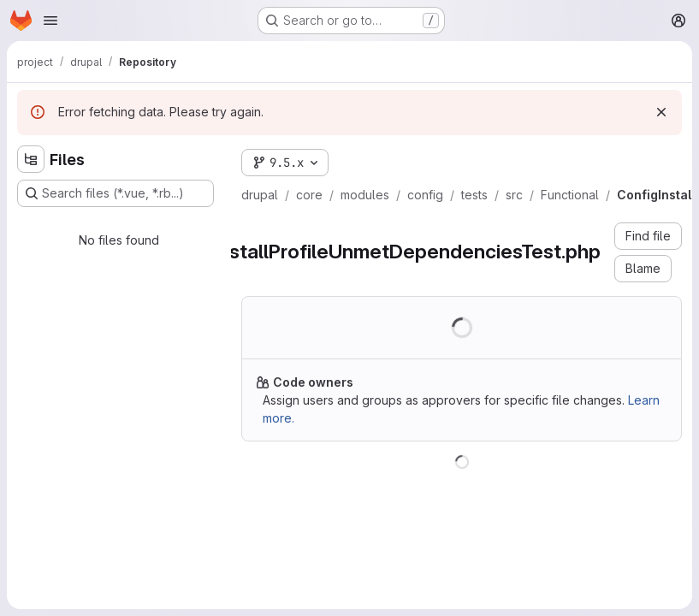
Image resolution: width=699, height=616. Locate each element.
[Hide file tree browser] (31, 159)
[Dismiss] (661, 112)
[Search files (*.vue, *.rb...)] (116, 193)
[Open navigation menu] (50, 21)
